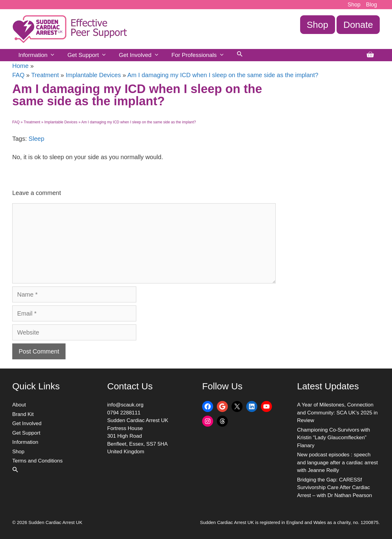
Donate (358, 25)
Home (20, 66)
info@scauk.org (125, 405)
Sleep (36, 139)
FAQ (18, 75)
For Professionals (201, 55)
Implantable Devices (93, 75)
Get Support (90, 55)
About (19, 405)
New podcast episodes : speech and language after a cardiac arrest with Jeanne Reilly (337, 462)
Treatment (45, 75)
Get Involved (142, 55)
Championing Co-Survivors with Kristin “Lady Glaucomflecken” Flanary (334, 438)
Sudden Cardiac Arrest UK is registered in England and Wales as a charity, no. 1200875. (290, 522)
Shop (354, 5)
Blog (371, 5)
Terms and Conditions (37, 461)
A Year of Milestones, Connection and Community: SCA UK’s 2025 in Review (337, 413)
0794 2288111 (124, 413)
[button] (240, 55)
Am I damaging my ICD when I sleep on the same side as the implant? (223, 75)
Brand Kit (23, 414)
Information (40, 55)
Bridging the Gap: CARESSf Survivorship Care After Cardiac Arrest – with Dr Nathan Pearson (335, 488)
